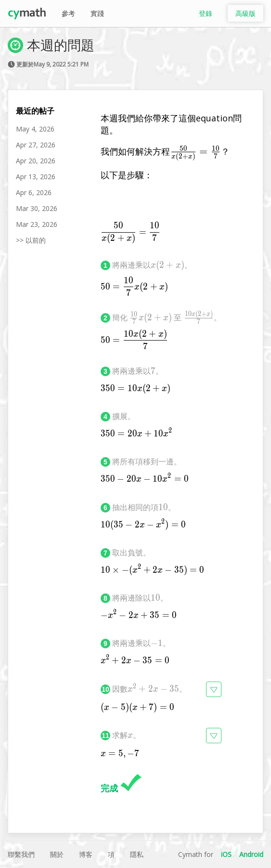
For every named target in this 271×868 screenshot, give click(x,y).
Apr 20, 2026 (36, 161)
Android (251, 854)
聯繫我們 (21, 854)
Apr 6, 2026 (34, 192)
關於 (57, 854)
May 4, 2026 (35, 129)
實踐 (97, 13)
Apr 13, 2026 (36, 177)
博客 (86, 854)
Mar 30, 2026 (37, 208)
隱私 (137, 854)
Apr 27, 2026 (36, 145)
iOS (226, 854)
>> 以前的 (31, 240)
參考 (68, 13)
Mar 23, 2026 (37, 224)
